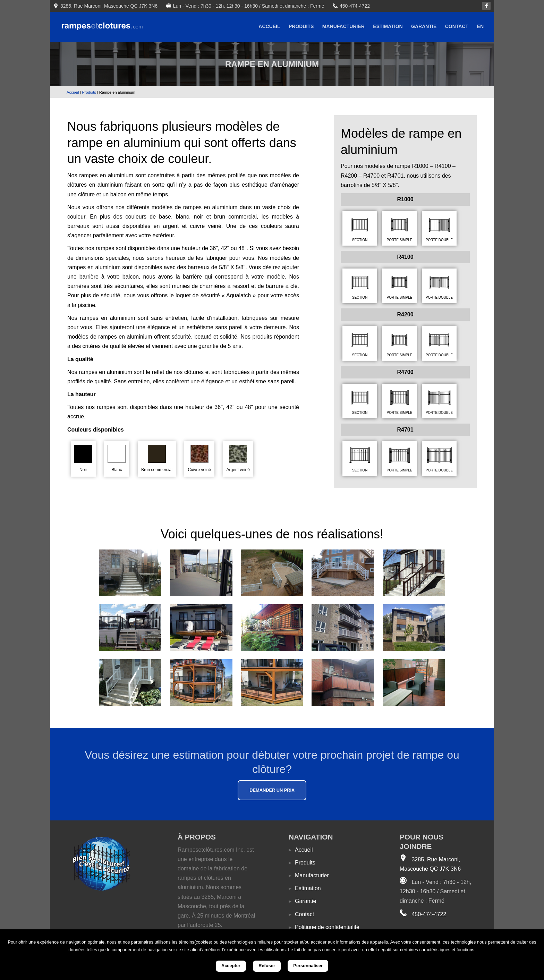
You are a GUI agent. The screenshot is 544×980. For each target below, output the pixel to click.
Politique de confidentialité (324, 927)
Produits (301, 26)
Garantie (424, 26)
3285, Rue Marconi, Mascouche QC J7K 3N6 (109, 6)
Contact (457, 26)
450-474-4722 (355, 6)
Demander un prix (272, 790)
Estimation (388, 26)
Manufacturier (343, 26)
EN (480, 26)
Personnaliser (308, 966)
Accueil (269, 26)
